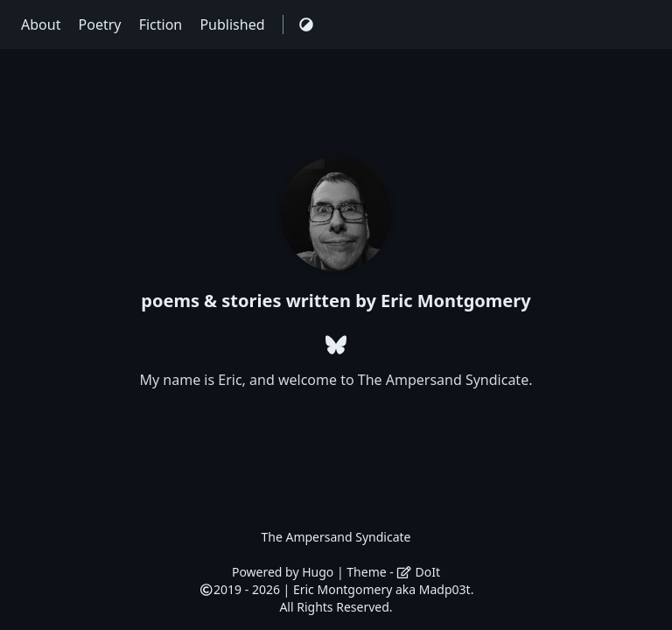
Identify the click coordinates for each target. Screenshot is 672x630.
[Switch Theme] (306, 24)
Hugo (318, 572)
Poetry (102, 24)
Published (234, 24)
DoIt (418, 572)
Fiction (163, 24)
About (43, 24)
